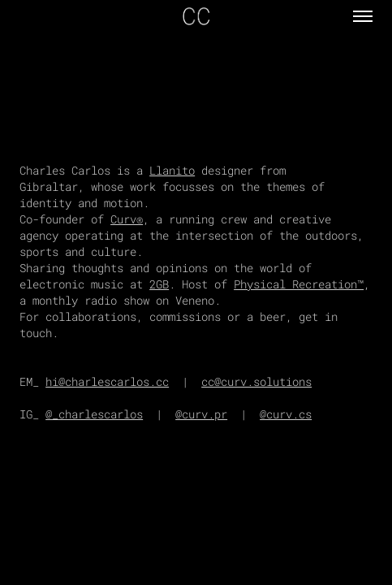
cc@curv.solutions (256, 381)
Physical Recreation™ (299, 284)
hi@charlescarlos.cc (107, 381)
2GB (159, 284)
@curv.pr (201, 414)
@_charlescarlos (94, 414)
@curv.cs (286, 414)
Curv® (127, 219)
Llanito (172, 170)
